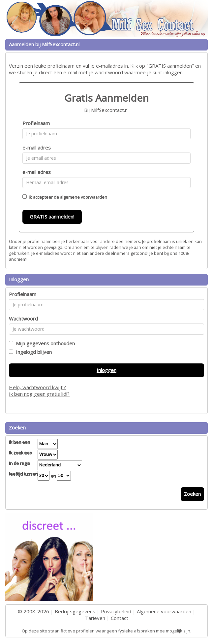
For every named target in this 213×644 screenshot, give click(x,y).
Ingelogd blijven (32, 352)
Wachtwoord (23, 319)
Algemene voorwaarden (164, 611)
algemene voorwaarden (84, 197)
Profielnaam (36, 123)
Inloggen (106, 370)
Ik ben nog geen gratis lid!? (39, 394)
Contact (120, 618)
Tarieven (95, 618)
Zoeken (192, 494)
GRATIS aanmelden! (52, 217)
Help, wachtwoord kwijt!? (37, 387)
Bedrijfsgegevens (75, 611)
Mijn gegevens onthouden (44, 343)
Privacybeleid (116, 611)
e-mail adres (37, 148)
